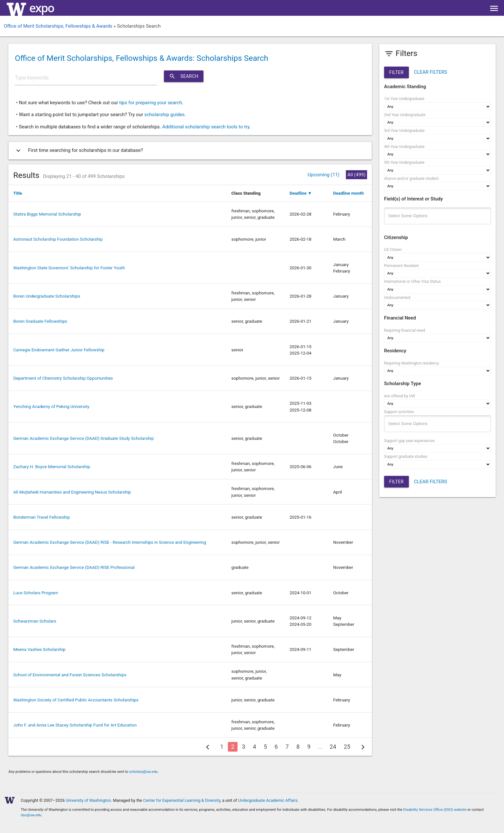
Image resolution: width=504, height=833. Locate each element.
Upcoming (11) (324, 175)
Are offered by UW (400, 396)
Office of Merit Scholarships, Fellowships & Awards (58, 26)
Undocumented (397, 298)
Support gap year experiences (410, 441)
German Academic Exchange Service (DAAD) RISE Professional (74, 567)
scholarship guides (165, 115)
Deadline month (349, 193)
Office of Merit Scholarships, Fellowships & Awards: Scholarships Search (141, 58)
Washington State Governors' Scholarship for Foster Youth (69, 268)
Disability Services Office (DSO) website (435, 810)
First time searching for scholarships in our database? (78, 151)
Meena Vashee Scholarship (39, 649)
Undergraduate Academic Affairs (268, 800)
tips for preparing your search (151, 103)
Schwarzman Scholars (35, 621)
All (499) (356, 175)
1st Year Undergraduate (404, 99)
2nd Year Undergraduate (405, 115)
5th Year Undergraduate (404, 162)
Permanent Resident (401, 266)
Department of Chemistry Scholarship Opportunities (63, 378)
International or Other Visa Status (413, 282)
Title (18, 193)
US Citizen (393, 250)
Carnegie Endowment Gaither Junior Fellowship (59, 350)
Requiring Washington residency (412, 363)
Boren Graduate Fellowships (40, 321)
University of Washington (88, 800)
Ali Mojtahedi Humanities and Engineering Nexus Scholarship (72, 492)
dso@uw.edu (31, 815)
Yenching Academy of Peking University (51, 406)
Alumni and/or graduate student (411, 179)
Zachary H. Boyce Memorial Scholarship (52, 467)
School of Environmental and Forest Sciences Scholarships (70, 675)
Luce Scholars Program (36, 593)
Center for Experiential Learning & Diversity (182, 800)
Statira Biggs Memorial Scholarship (47, 214)
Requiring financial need (405, 330)
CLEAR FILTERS (431, 72)
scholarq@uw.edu (144, 772)
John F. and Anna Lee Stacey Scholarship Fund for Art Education (75, 725)
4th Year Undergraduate (404, 147)
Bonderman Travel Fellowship (41, 517)
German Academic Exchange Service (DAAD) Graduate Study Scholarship (83, 438)
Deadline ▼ (301, 193)
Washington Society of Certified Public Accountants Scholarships (76, 700)
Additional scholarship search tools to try (206, 127)
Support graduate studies (406, 457)
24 (333, 747)
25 (347, 747)
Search (184, 76)
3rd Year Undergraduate (404, 131)
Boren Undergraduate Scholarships (47, 296)
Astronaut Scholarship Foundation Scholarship (58, 239)
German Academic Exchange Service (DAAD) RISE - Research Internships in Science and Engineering (110, 542)
